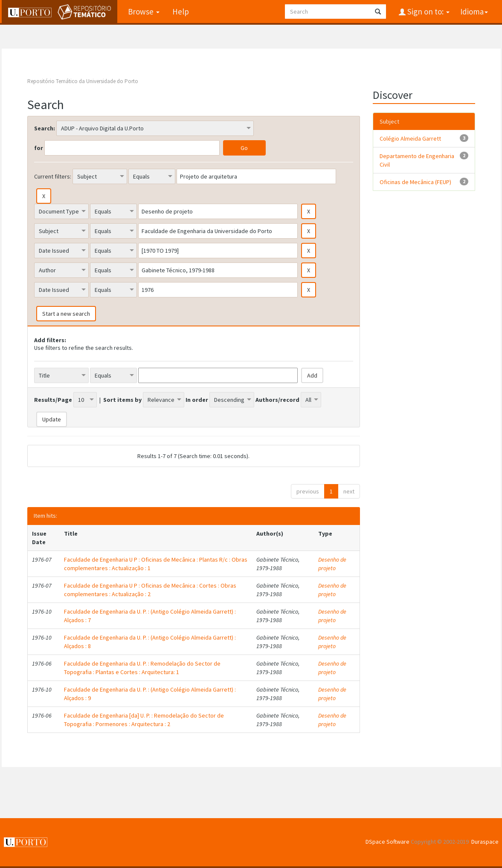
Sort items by (122, 400)
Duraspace (485, 842)
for (39, 148)
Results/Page (53, 400)
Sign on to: (428, 12)
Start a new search (66, 314)
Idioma (474, 12)
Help (181, 12)
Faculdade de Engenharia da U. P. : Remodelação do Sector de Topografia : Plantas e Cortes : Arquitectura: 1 (142, 668)
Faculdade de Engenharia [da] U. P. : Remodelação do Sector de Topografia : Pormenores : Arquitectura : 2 (144, 720)
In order (197, 400)
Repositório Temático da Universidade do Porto (83, 81)
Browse (144, 12)
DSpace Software (387, 842)
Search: (45, 128)
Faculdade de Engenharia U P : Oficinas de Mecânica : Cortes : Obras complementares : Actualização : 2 (150, 590)
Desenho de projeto (332, 564)
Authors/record (277, 400)
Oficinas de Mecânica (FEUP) (415, 182)
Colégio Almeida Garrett (410, 138)
